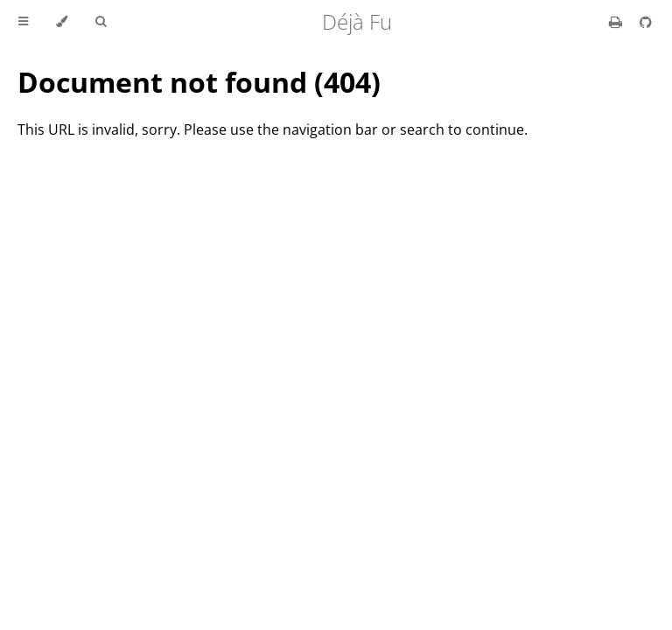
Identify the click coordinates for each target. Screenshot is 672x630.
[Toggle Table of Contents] (23, 22)
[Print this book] (617, 22)
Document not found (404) (199, 82)
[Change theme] (62, 22)
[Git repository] (646, 22)
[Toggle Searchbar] (101, 22)
